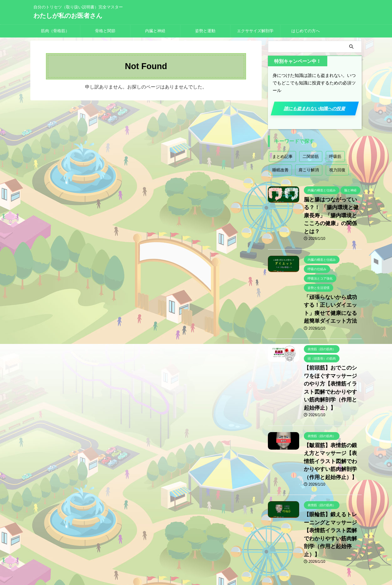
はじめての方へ (306, 31)
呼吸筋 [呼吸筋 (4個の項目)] (335, 156)
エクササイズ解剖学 (255, 31)
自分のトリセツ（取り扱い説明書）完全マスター (196, 556)
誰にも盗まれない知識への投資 (315, 108)
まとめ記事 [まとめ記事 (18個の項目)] (282, 156)
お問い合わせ (219, 544)
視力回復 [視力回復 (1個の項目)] (337, 170)
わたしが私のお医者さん (68, 16)
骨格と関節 (105, 31)
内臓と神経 (155, 31)
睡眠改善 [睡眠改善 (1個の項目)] (280, 170)
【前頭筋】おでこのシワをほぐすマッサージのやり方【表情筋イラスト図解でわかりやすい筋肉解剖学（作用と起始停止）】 (332, 366)
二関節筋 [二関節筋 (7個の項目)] (311, 156)
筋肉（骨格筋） (55, 31)
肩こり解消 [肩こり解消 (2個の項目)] (309, 170)
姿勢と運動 (205, 31)
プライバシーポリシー (181, 544)
